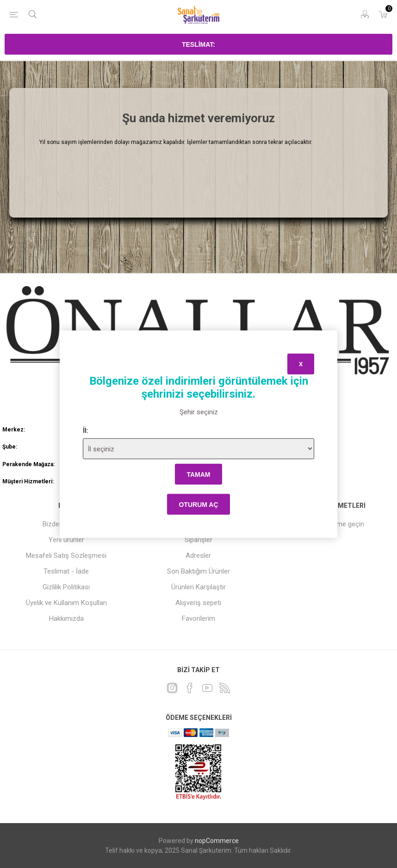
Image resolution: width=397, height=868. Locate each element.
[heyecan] (172, 688)
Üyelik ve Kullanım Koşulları (66, 603)
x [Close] (301, 364)
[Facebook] (190, 688)
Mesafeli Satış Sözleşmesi (66, 556)
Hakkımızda (66, 618)
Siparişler (198, 540)
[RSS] (225, 688)
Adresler (198, 556)
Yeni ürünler (66, 540)
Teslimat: (198, 44)
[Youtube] (207, 688)
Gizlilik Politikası (66, 587)
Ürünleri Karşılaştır (198, 587)
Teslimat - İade (66, 571)
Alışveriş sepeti (198, 603)
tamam (198, 474)
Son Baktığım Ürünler (198, 571)
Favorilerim (198, 618)
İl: (86, 431)
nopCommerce (217, 841)
